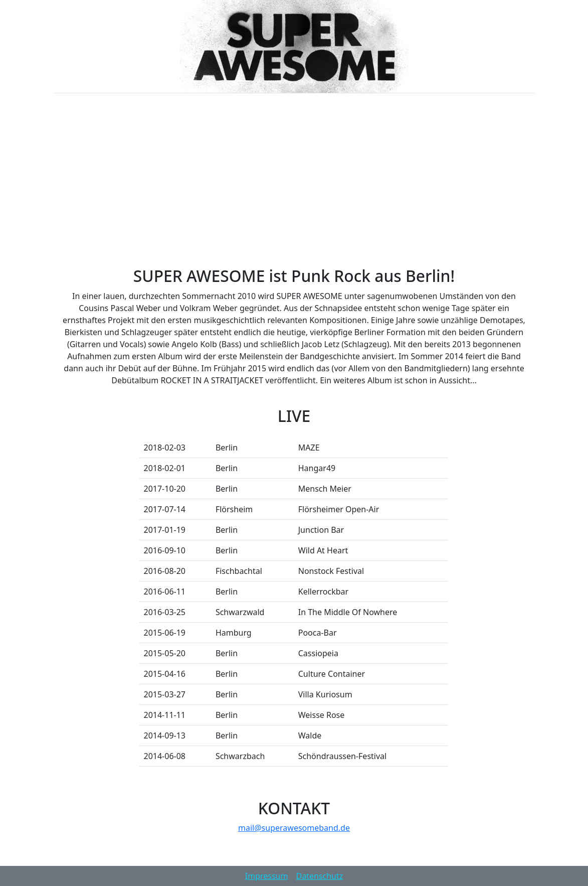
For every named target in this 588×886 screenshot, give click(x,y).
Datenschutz (319, 876)
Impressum (267, 876)
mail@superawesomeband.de (294, 828)
